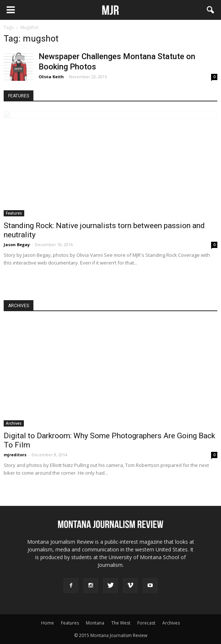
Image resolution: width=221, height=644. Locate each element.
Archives (14, 423)
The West (121, 623)
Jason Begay (17, 244)
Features (14, 213)
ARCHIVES (19, 306)
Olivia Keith (51, 77)
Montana (95, 623)
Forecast (146, 623)
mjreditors (15, 455)
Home (48, 623)
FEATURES (19, 96)
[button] (211, 10)
